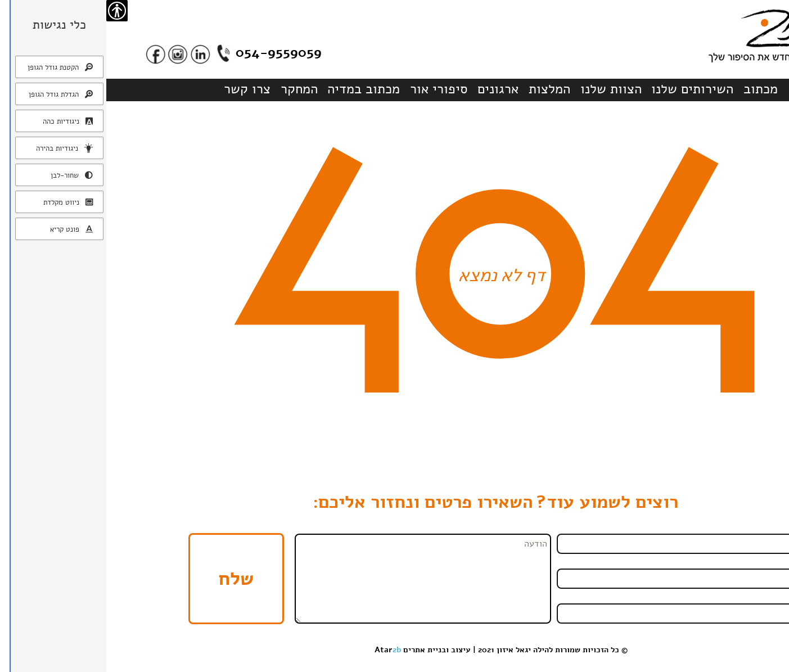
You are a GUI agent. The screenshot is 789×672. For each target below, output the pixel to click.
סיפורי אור (332, 89)
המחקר (193, 89)
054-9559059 (172, 52)
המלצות (443, 89)
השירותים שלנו (586, 89)
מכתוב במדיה (257, 89)
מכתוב (654, 89)
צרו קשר (141, 89)
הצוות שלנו (505, 89)
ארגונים (392, 89)
